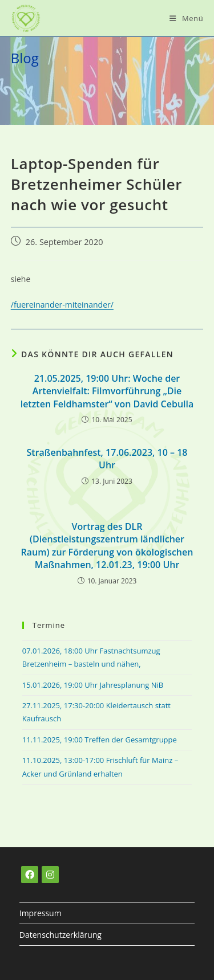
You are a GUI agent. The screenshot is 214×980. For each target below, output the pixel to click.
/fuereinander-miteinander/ (62, 305)
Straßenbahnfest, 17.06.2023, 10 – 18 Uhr (107, 459)
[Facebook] (30, 875)
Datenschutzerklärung (60, 935)
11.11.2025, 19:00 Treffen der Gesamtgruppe (100, 740)
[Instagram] (50, 875)
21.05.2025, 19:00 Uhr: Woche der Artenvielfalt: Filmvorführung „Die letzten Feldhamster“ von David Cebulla (107, 391)
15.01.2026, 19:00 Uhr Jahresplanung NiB (93, 685)
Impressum (41, 913)
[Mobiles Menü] (186, 18)
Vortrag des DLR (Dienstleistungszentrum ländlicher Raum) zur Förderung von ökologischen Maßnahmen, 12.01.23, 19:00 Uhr (107, 546)
